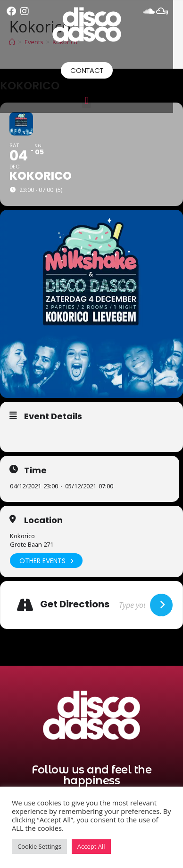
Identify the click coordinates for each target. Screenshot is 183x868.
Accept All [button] (91, 846)
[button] (91, 100)
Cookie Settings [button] (39, 846)
